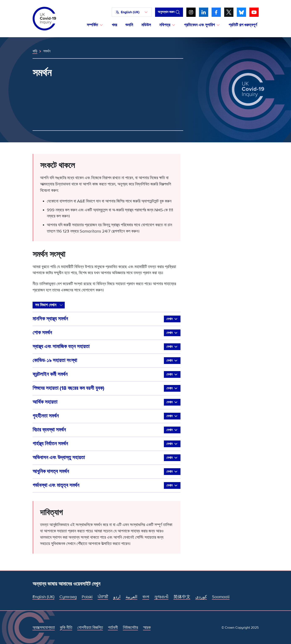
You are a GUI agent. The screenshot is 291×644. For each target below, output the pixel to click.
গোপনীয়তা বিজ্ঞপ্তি (90, 628)
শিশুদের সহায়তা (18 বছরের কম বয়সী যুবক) (107, 388)
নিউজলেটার (130, 628)
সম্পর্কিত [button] (92, 25)
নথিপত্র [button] (165, 25)
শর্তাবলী (113, 628)
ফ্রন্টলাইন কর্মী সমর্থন (107, 374)
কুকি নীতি (66, 628)
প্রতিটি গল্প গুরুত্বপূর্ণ (243, 25)
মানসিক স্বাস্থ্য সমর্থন (107, 319)
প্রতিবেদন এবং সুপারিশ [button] (199, 25)
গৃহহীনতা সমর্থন (107, 416)
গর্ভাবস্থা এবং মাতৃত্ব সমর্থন (107, 485)
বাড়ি (35, 51)
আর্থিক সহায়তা (107, 402)
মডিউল (146, 25)
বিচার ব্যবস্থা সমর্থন (107, 430)
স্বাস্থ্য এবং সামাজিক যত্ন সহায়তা (107, 347)
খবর (114, 25)
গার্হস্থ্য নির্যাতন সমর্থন (107, 444)
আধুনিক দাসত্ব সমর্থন (107, 472)
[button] (132, 12)
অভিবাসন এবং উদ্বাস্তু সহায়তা (107, 458)
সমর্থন (47, 51)
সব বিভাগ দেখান (46, 305)
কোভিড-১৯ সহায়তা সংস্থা (107, 361)
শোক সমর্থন (107, 333)
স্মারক (147, 628)
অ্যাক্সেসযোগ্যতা (44, 628)
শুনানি (129, 25)
